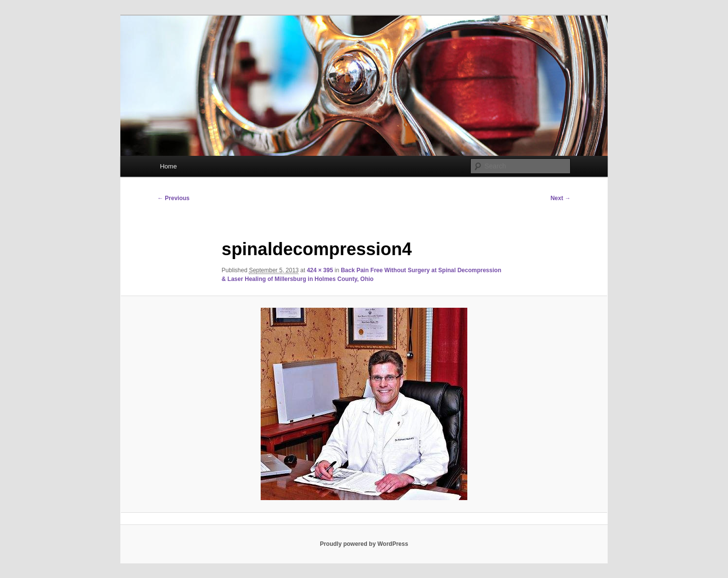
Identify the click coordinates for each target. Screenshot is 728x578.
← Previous (173, 198)
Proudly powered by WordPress (364, 544)
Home (168, 166)
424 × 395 (320, 270)
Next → (561, 198)
